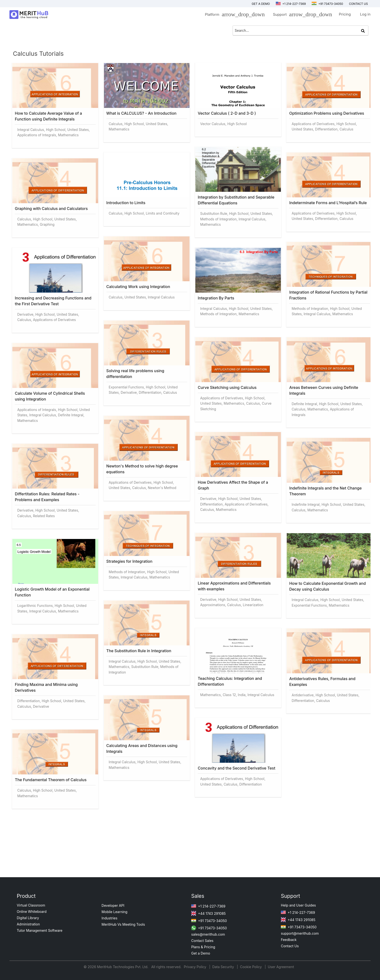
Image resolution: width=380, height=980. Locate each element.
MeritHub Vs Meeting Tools (123, 924)
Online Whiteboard (32, 912)
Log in (365, 14)
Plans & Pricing (203, 947)
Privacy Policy (195, 967)
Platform (234, 15)
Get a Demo (261, 4)
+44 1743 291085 (208, 913)
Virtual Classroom (31, 905)
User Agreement (281, 967)
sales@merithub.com (208, 934)
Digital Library (28, 918)
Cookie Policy (251, 967)
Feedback (289, 940)
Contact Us (290, 946)
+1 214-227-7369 (291, 4)
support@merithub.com (300, 933)
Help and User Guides (298, 905)
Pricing (345, 14)
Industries (109, 918)
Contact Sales (202, 941)
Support (301, 15)
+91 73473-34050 (327, 4)
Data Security (224, 967)
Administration (28, 924)
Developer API (113, 905)
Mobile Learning (115, 912)
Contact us (358, 4)
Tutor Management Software (40, 930)
